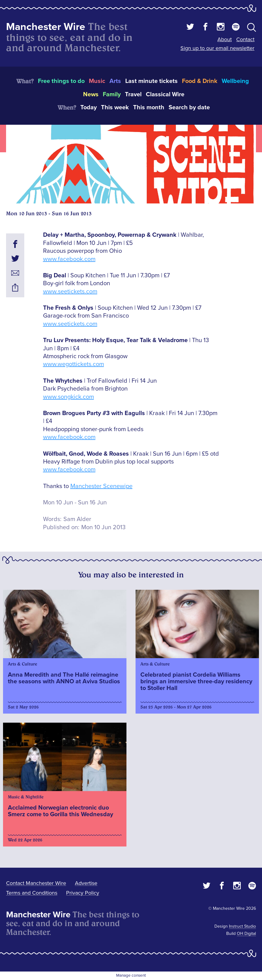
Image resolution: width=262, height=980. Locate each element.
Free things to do (61, 81)
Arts (115, 81)
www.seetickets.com (70, 292)
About (225, 39)
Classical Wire (165, 94)
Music (97, 81)
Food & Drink (200, 81)
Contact (245, 39)
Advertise (86, 883)
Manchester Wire (46, 27)
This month (149, 107)
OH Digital (246, 934)
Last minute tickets (151, 81)
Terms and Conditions (32, 893)
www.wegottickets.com (74, 364)
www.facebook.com (69, 259)
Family (112, 94)
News (91, 94)
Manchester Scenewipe (101, 486)
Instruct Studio (242, 926)
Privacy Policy (83, 893)
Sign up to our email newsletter (217, 48)
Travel (133, 94)
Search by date (189, 107)
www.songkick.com (69, 397)
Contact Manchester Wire (36, 883)
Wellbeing (235, 81)
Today (89, 107)
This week (115, 107)
